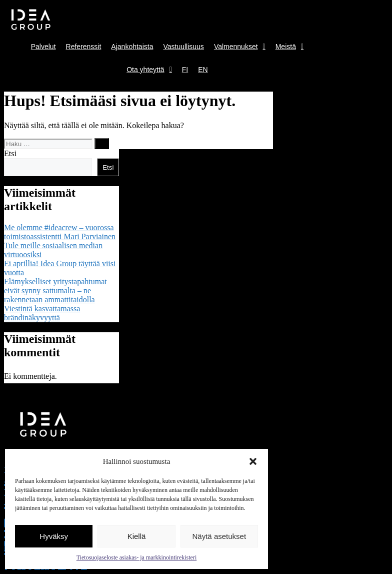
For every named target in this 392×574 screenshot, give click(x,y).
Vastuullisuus (183, 47)
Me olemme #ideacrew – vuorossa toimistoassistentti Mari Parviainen (60, 232)
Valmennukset (240, 47)
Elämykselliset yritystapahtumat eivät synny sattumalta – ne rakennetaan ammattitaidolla (55, 291)
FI (185, 70)
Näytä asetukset (219, 536)
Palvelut (43, 47)
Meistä (289, 47)
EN (203, 70)
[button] (253, 461)
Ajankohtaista (132, 47)
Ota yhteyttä (149, 70)
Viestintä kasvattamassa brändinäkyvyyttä (42, 313)
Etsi (10, 153)
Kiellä (137, 536)
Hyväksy (54, 536)
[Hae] (102, 144)
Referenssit (84, 47)
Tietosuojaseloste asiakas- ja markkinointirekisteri (137, 557)
